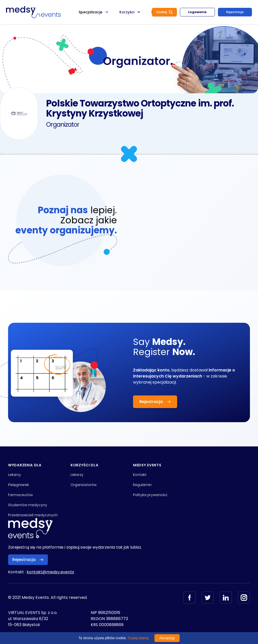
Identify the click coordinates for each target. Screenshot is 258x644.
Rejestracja (235, 12)
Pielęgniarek (19, 485)
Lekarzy (14, 475)
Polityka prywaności (150, 495)
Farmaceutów (20, 495)
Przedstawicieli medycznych (33, 515)
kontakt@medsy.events (50, 572)
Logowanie (197, 12)
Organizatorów (84, 485)
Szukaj (164, 12)
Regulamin (142, 485)
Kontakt (140, 475)
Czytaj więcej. (139, 638)
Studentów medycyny (28, 505)
